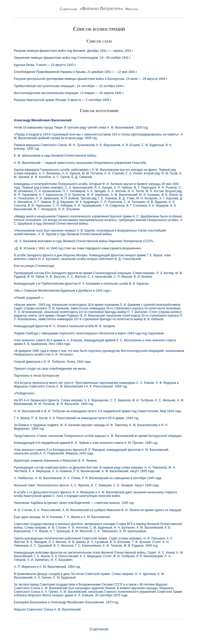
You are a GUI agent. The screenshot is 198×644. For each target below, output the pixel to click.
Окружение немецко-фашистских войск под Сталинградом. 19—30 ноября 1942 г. (72, 58)
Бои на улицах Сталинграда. (34, 266)
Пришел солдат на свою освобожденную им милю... (51, 369)
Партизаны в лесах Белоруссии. (37, 376)
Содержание (99, 629)
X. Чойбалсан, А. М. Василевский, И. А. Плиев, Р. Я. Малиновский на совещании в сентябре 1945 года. (88, 478)
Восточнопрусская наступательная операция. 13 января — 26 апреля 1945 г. (69, 93)
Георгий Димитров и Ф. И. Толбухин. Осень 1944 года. (53, 362)
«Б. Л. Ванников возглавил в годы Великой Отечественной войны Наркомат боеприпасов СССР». (84, 241)
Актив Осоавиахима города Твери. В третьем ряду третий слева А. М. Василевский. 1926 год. (81, 128)
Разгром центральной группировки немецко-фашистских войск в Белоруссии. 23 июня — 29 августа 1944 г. (91, 79)
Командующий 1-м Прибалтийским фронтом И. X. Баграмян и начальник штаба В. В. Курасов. (82, 284)
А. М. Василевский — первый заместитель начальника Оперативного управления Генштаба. (80, 163)
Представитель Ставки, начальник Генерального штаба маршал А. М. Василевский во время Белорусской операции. (98, 436)
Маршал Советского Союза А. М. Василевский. (48, 609)
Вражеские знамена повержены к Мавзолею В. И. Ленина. (56, 461)
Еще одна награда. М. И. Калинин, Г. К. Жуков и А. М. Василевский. (62, 517)
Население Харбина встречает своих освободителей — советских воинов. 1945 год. (74, 503)
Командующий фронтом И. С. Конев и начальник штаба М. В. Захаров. (65, 326)
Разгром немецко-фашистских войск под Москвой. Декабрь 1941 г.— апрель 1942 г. (74, 51)
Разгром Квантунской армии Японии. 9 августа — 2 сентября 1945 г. (63, 100)
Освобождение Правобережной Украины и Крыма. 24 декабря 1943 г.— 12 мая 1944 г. (76, 72)
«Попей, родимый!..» (29, 298)
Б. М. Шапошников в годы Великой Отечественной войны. (56, 156)
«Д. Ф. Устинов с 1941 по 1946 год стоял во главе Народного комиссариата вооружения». (78, 248)
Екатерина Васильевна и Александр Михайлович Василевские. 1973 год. (67, 602)
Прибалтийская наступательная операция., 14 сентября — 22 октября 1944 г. (69, 86)
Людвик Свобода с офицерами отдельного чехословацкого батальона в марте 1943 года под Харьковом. (89, 333)
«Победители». (25, 393)
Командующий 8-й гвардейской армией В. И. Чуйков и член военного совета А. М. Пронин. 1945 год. (86, 443)
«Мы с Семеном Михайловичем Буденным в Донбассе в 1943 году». (63, 291)
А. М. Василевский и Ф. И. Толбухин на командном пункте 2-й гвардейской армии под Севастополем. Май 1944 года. (98, 411)
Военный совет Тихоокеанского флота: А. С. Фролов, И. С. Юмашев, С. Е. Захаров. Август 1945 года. (87, 485)
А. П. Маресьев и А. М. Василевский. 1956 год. (47, 567)
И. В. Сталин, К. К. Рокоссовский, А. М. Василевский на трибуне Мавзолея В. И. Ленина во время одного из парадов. (98, 510)
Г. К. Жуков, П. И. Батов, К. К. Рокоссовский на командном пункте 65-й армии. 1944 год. (77, 418)
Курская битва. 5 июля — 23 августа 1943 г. (45, 65)
